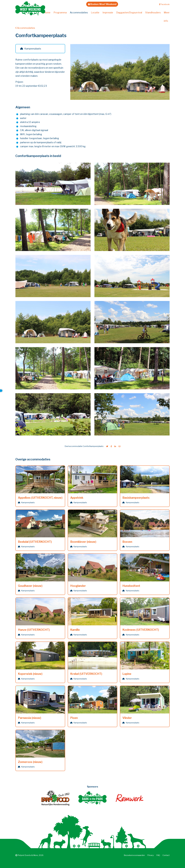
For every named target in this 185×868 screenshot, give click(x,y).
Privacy (151, 855)
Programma (60, 13)
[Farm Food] (55, 798)
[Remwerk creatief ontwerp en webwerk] (129, 798)
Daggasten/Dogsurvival (129, 13)
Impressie (108, 13)
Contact (166, 855)
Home (47, 13)
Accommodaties (79, 13)
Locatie (95, 13)
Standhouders (153, 13)
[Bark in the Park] (92, 798)
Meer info (167, 17)
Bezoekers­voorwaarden (134, 855)
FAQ (158, 855)
